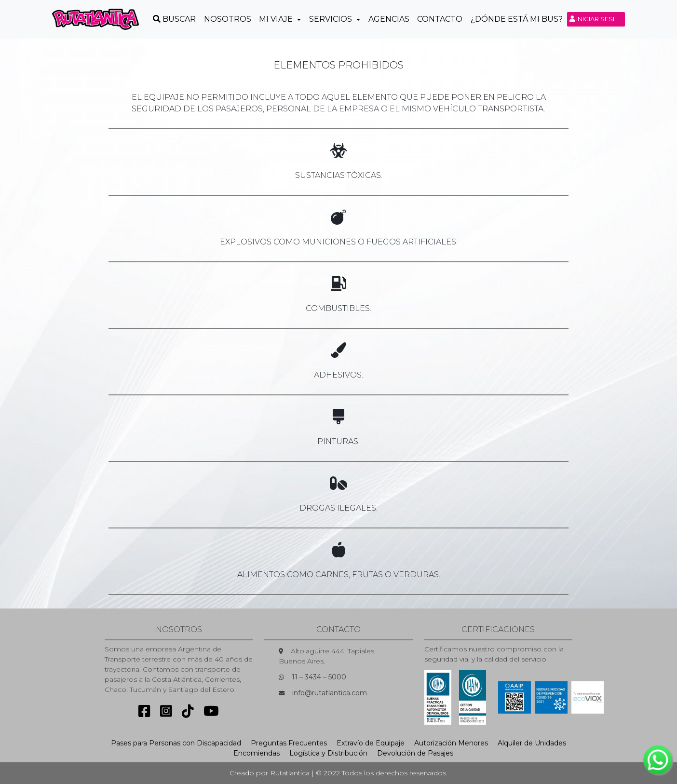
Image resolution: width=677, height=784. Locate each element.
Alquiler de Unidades (532, 743)
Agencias (389, 19)
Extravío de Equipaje (371, 743)
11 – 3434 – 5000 (319, 677)
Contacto (440, 19)
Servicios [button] (332, 19)
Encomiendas (257, 753)
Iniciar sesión (597, 19)
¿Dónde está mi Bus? (517, 19)
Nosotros (228, 19)
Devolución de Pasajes (415, 753)
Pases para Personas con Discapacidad (176, 743)
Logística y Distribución (328, 753)
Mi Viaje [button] (277, 19)
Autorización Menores (451, 743)
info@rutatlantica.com (330, 693)
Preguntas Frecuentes (289, 743)
